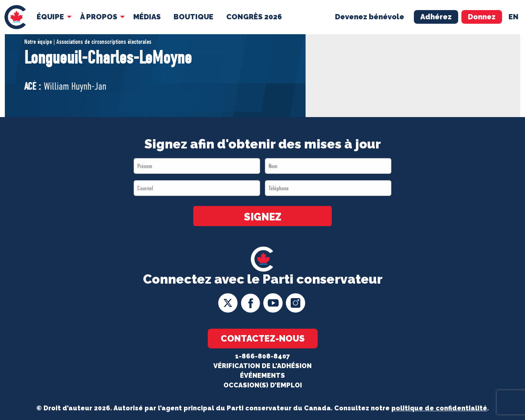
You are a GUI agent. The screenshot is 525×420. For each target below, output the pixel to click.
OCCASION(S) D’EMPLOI (263, 385)
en (514, 17)
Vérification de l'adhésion (262, 366)
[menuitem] (15, 17)
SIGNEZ (263, 217)
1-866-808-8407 (262, 356)
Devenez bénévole (370, 17)
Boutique (193, 17)
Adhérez (436, 17)
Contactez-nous (263, 338)
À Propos (99, 17)
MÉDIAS (147, 17)
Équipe (50, 17)
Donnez (482, 17)
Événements (262, 376)
